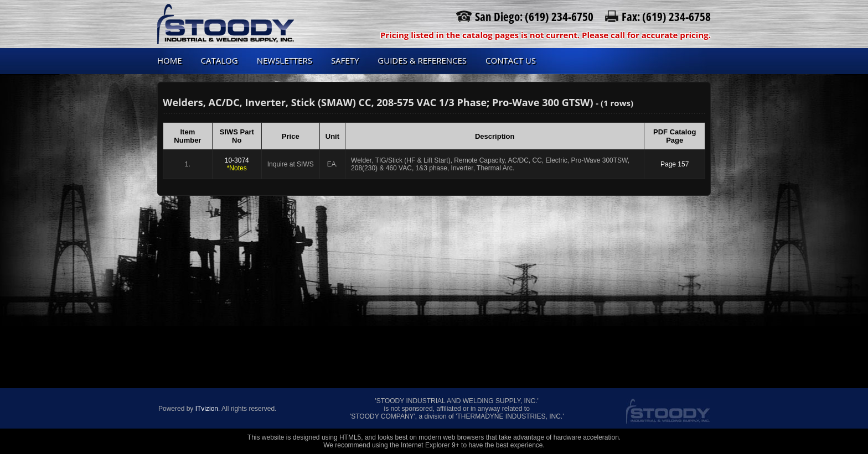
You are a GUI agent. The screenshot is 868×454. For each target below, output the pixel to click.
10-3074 (237, 164)
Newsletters (285, 60)
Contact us (511, 60)
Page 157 (675, 164)
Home (170, 60)
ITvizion (207, 409)
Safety (345, 60)
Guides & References (422, 60)
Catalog (219, 60)
